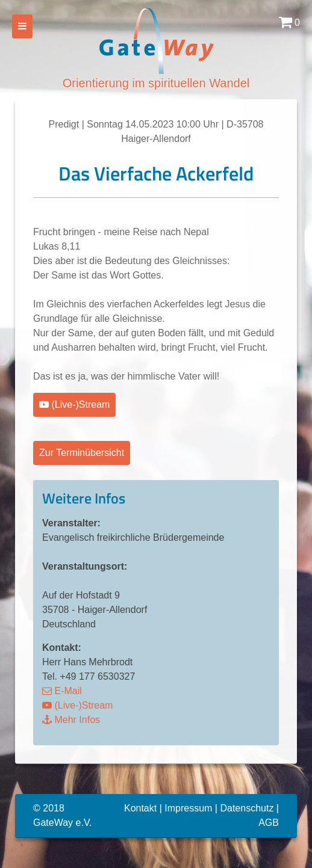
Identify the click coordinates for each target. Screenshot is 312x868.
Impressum (188, 808)
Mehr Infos (71, 720)
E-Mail (62, 691)
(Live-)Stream (74, 405)
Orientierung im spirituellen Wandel (156, 48)
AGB (269, 823)
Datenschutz (247, 808)
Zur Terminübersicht (82, 453)
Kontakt (140, 808)
